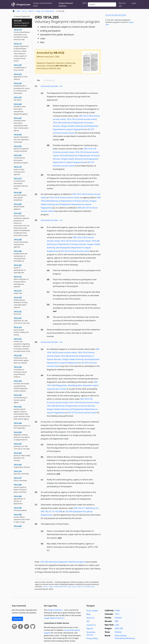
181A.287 (22, 224)
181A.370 (21, 473)
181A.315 (18, 292)
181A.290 (21, 243)
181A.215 (21, 52)
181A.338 (21, 386)
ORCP (85, 3)
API (88, 621)
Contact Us (91, 625)
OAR (117, 628)
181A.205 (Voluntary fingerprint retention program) (63, 562)
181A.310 (21, 282)
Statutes (118, 618)
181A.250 (21, 138)
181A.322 (18, 313)
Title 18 (31, 11)
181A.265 (21, 159)
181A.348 (22, 426)
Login (134, 3)
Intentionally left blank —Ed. (52, 86)
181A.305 (20, 269)
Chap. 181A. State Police (45, 11)
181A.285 (19, 207)
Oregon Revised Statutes (66, 4)
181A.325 (22, 345)
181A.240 (21, 109)
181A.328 (20, 372)
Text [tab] (38, 80)
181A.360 (22, 457)
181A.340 (20, 399)
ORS (18, 11)
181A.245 (21, 124)
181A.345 (22, 413)
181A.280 (20, 196)
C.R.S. (117, 614)
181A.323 (22, 321)
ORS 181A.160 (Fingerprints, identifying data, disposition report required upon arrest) (73, 385)
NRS (117, 621)
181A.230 (22, 88)
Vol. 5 (24, 11)
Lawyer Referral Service (54, 618)
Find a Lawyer (92, 611)
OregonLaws (23, 4)
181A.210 (22, 35)
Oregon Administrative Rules (43, 4)
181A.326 (21, 359)
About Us (90, 618)
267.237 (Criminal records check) (75, 251)
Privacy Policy (92, 638)
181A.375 (20, 479)
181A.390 (20, 509)
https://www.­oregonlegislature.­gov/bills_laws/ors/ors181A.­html (69, 587)
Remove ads (122, 4)
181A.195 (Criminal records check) (82, 119)
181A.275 (21, 183)
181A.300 (20, 256)
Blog (88, 614)
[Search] (102, 4)
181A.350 (22, 436)
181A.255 (21, 149)
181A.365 (22, 466)
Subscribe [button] (17, 619)
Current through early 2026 (116, 15)
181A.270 (19, 171)
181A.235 (18, 99)
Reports (90, 629)
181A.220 (20, 67)
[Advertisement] (120, 64)
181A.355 (22, 446)
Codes (117, 610)
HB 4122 (59, 53)
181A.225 (21, 77)
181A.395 (22, 518)
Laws (117, 625)
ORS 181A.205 (61, 66)
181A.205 (21, 23)
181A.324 (21, 331)
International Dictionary (125, 638)
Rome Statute (121, 636)
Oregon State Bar (55, 610)
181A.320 (21, 302)
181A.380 (20, 488)
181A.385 (19, 500)
